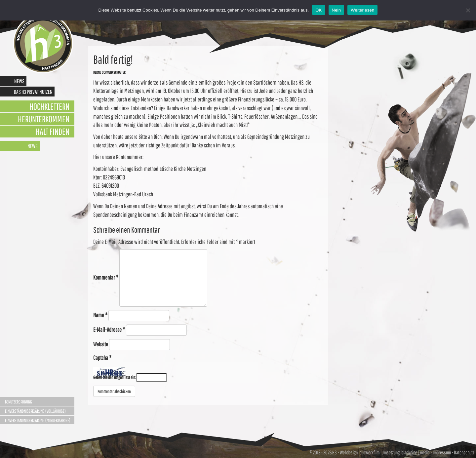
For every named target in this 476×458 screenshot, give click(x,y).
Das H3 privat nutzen (33, 92)
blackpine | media (415, 452)
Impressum (442, 452)
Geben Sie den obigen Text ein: (115, 377)
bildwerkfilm (369, 452)
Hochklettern (49, 106)
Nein (337, 10)
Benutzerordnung (19, 402)
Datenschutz (464, 452)
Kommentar (106, 277)
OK (318, 10)
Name (100, 315)
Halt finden (53, 131)
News (19, 81)
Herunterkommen (44, 119)
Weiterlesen (362, 10)
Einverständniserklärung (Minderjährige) (38, 420)
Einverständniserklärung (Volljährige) (35, 411)
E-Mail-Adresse (109, 330)
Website (101, 344)
